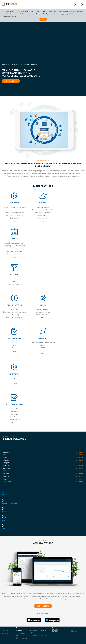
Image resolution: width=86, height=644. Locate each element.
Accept (43, 19)
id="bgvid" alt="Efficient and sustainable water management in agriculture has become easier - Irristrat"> (43, 30)
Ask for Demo (11, 81)
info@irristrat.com (22, 638)
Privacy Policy (41, 14)
